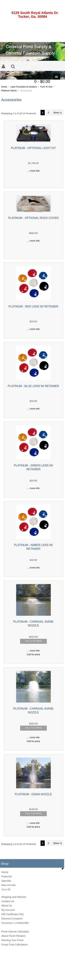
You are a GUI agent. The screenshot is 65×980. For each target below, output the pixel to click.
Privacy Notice (29, 974)
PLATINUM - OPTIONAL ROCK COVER (33, 218)
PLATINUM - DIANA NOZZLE (33, 794)
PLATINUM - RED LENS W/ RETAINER (33, 306)
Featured (6, 876)
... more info (33, 171)
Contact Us (8, 901)
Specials (6, 881)
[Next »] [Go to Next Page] (58, 113)
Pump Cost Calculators (14, 944)
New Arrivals (8, 885)
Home (4, 87)
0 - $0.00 (42, 81)
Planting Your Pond (12, 940)
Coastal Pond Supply (30, 968)
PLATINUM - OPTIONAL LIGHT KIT (33, 148)
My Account (8, 910)
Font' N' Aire (46, 87)
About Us (7, 906)
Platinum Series (9, 91)
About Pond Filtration (13, 936)
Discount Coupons (12, 918)
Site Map (17, 974)
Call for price (33, 654)
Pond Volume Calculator (15, 932)
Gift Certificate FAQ (12, 914)
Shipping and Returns (14, 897)
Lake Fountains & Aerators (24, 87)
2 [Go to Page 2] (48, 113)
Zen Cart (56, 968)
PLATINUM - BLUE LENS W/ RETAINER (33, 386)
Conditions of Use (45, 974)
